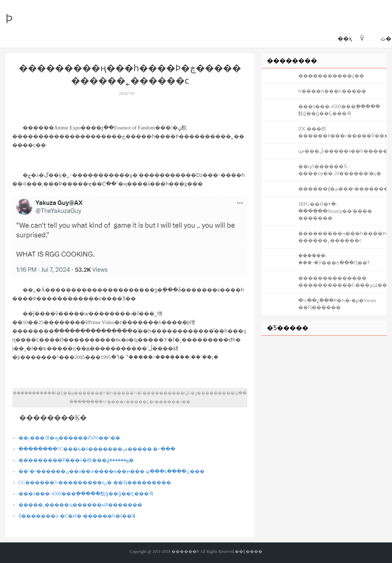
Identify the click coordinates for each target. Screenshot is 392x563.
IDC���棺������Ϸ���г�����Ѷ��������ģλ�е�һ (342, 132)
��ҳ (345, 39)
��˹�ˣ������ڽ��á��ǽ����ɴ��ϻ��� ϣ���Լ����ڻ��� (112, 471)
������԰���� (372, 39)
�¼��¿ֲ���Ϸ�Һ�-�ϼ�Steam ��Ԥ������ (337, 304)
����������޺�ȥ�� (331, 76)
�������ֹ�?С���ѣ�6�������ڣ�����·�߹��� (97, 449)
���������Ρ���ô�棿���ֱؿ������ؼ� (76, 460)
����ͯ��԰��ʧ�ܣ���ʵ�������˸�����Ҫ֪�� (342, 189)
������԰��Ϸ (9, 19)
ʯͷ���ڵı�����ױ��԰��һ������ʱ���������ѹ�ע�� (342, 151)
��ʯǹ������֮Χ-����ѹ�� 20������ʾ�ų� (340, 170)
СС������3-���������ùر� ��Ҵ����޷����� (95, 483)
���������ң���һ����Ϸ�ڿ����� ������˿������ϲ (342, 237)
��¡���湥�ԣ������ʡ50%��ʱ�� (69, 438)
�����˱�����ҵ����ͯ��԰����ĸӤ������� (80, 505)
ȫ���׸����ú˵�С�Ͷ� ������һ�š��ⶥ (77, 516)
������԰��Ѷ (362, 39)
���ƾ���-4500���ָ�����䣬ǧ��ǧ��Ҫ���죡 (86, 494)
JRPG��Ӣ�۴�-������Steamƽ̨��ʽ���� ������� (335, 211)
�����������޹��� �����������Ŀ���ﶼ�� (342, 282)
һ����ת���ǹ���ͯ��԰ (332, 91)
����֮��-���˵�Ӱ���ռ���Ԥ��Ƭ (334, 259)
